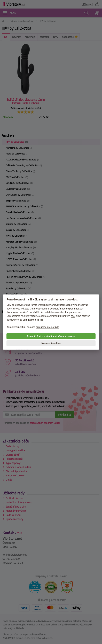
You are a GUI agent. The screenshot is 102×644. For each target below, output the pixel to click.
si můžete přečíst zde (48, 327)
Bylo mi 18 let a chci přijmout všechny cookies (51, 336)
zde (73, 316)
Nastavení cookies (51, 343)
